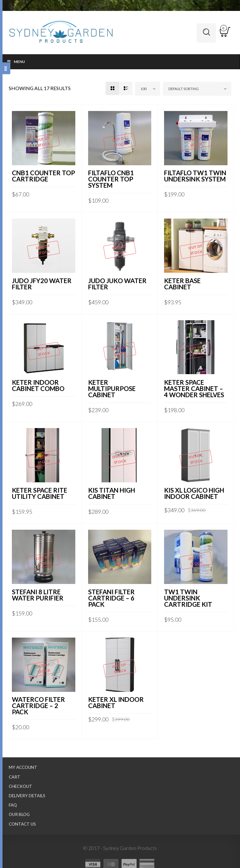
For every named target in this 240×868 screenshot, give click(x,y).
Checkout (20, 786)
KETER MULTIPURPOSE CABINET (112, 388)
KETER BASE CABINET (182, 284)
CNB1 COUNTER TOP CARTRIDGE (43, 176)
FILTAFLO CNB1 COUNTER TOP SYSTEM (111, 179)
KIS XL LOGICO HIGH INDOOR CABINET (194, 493)
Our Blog (19, 814)
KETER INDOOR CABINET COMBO (38, 385)
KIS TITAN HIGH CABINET (112, 493)
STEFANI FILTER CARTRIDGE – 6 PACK (111, 598)
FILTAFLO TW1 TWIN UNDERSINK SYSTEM (195, 176)
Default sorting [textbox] (184, 89)
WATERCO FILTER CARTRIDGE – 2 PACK (38, 706)
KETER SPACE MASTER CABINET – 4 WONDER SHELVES (194, 388)
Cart (15, 777)
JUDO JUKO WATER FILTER (117, 284)
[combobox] (148, 89)
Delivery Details (27, 796)
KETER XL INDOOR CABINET (116, 702)
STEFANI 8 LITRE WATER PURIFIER (38, 595)
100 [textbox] (143, 89)
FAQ (13, 805)
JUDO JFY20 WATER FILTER (42, 284)
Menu (16, 62)
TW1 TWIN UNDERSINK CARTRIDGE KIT (188, 598)
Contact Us (22, 824)
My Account (23, 767)
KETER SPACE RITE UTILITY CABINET (40, 493)
